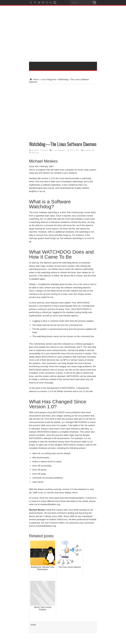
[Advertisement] (75, 34)
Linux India (44, 150)
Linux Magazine (49, 79)
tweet (33, 625)
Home (34, 79)
